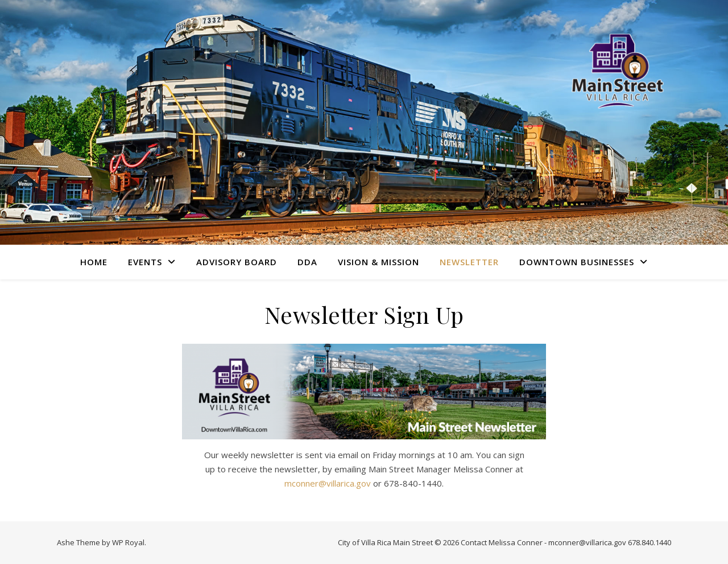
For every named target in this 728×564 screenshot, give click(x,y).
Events (145, 262)
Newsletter (469, 262)
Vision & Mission (379, 262)
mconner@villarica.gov (328, 483)
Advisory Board (237, 262)
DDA (307, 262)
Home (94, 262)
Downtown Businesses (577, 262)
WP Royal (128, 542)
